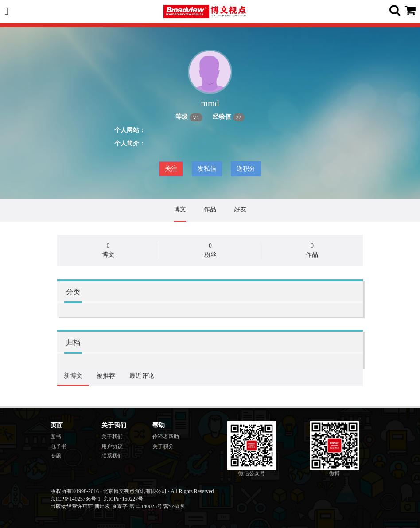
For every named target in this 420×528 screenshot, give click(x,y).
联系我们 (112, 456)
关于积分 (163, 446)
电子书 (58, 446)
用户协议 (112, 446)
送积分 (246, 169)
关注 (171, 169)
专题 (56, 456)
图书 (56, 437)
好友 (240, 209)
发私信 (207, 169)
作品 (210, 209)
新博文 (73, 376)
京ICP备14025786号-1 (76, 499)
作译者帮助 (166, 437)
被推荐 (106, 376)
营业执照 (174, 506)
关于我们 (112, 437)
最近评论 (142, 376)
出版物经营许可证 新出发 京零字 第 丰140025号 (106, 506)
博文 (180, 209)
